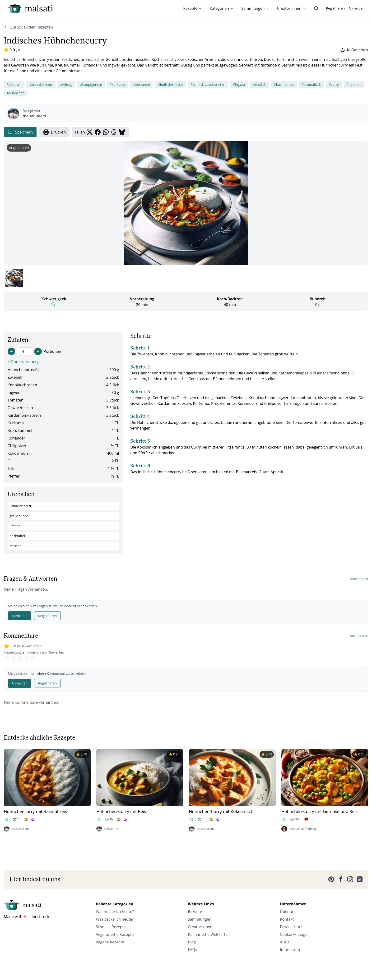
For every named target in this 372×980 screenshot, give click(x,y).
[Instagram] (350, 879)
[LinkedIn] (360, 879)
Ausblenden (359, 579)
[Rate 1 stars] (7, 659)
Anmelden (356, 8)
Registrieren (336, 8)
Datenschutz (291, 927)
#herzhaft (354, 84)
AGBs (285, 942)
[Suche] (316, 8)
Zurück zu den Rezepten (28, 27)
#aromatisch (312, 84)
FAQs (192, 950)
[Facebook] (341, 879)
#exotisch (14, 84)
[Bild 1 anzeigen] (14, 278)
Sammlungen (255, 8)
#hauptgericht (91, 84)
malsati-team (34, 116)
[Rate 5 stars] (33, 659)
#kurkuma (118, 84)
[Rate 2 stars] (13, 659)
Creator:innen (292, 8)
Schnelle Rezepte (111, 927)
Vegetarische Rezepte (115, 934)
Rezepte (193, 8)
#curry (334, 84)
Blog (192, 942)
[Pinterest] (331, 879)
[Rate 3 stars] (20, 659)
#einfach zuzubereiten (208, 84)
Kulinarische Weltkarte (208, 934)
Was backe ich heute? (115, 919)
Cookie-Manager (294, 934)
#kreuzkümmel (41, 84)
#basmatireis (284, 84)
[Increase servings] (38, 351)
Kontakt (287, 919)
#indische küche (171, 84)
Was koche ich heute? (115, 912)
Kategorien (222, 8)
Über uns (288, 912)
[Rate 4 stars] (27, 659)
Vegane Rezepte (110, 942)
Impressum (290, 950)
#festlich (260, 84)
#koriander (142, 84)
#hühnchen (16, 93)
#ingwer (239, 84)
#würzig (66, 84)
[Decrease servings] (11, 351)
